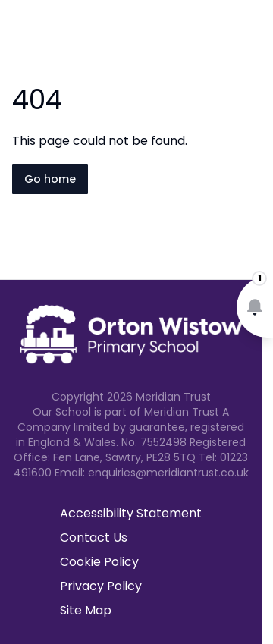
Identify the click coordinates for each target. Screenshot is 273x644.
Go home (50, 179)
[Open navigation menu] (252, 36)
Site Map (86, 610)
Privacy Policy (101, 586)
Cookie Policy (99, 562)
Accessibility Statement (131, 513)
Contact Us (94, 537)
